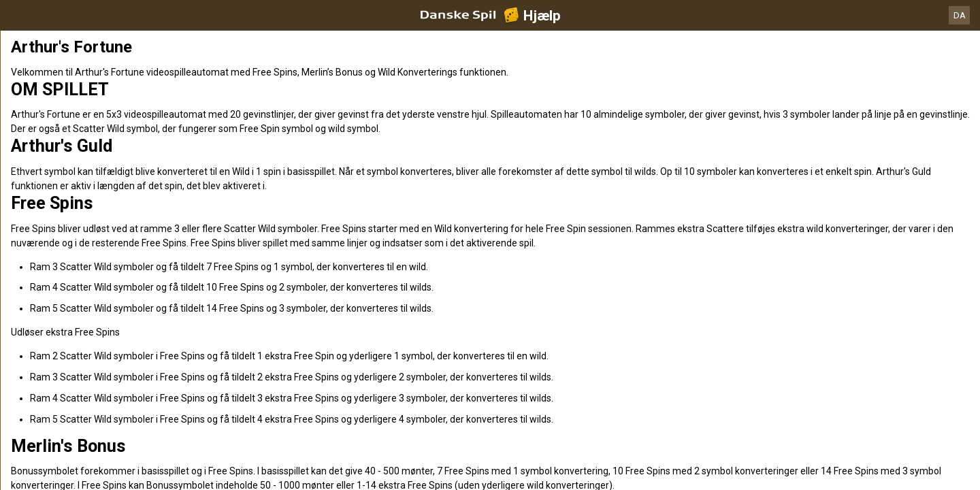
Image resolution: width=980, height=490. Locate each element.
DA (960, 15)
